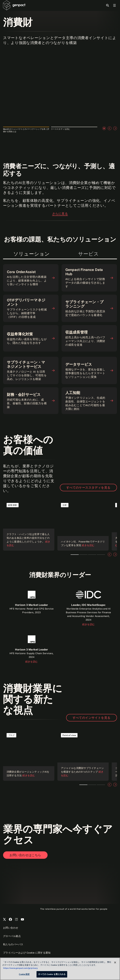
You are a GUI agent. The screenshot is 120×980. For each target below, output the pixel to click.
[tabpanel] (60, 310)
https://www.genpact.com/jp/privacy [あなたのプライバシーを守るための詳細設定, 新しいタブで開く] (20, 968)
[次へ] (115, 128)
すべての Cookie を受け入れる (52, 974)
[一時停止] (104, 128)
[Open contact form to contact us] (25, 855)
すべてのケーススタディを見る (88, 487)
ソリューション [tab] (32, 254)
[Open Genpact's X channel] (4, 920)
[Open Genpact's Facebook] (10, 920)
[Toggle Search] (108, 5)
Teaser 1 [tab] (75, 555)
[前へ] (110, 128)
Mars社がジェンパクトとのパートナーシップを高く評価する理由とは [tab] (26, 130)
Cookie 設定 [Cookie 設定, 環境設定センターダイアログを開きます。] (24, 974)
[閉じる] (115, 962)
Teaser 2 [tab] (83, 555)
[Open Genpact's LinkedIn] (16, 920)
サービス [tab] (88, 254)
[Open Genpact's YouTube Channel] (22, 920)
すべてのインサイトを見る (92, 718)
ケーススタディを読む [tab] (61, 129)
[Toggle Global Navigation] (114, 5)
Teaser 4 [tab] (101, 555)
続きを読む (88, 624)
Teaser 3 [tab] (92, 555)
